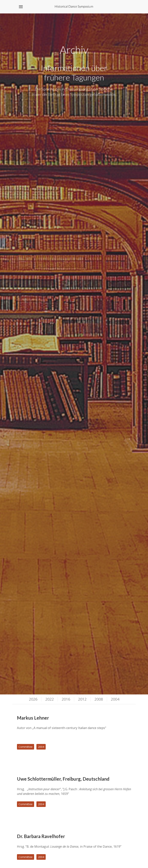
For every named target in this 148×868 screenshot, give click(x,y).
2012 (82, 699)
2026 (33, 699)
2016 (66, 699)
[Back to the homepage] (74, 7)
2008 (99, 699)
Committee (26, 747)
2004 (115, 699)
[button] (21, 7)
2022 (50, 699)
